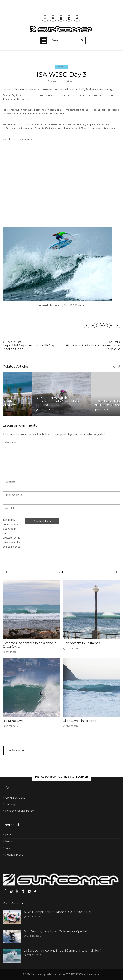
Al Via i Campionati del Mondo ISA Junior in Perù (59, 912)
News (9, 842)
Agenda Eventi (14, 855)
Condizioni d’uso (15, 798)
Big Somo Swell (14, 721)
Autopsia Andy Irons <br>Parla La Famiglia (92, 346)
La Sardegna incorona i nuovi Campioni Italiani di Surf (62, 951)
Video (9, 848)
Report (61, 67)
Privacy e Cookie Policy (20, 811)
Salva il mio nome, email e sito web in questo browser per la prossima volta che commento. (12, 533)
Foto (8, 835)
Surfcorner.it (16, 750)
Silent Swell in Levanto (80, 721)
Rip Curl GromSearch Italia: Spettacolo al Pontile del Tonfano (59, 401)
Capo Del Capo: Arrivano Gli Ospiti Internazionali (31, 346)
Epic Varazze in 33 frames (82, 643)
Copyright (12, 804)
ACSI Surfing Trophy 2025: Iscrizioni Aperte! (55, 931)
